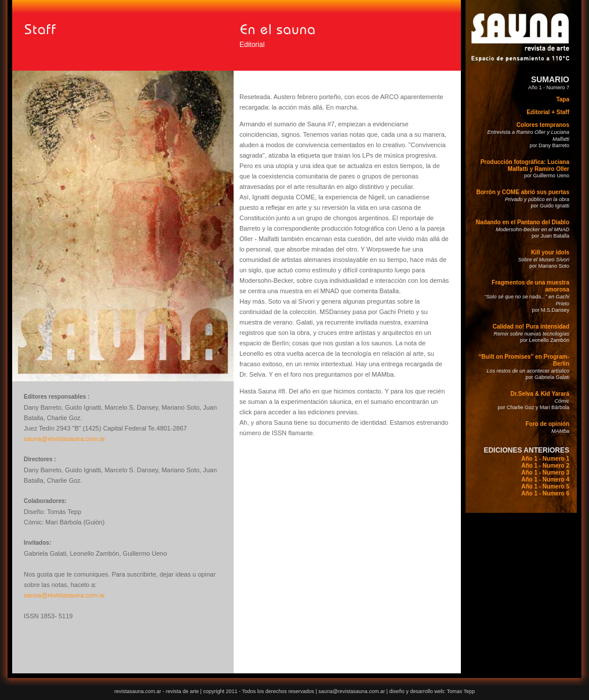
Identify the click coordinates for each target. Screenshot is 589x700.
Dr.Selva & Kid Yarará (540, 394)
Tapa (563, 99)
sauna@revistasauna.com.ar (64, 439)
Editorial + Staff (548, 112)
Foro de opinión (547, 424)
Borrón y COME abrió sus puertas (523, 192)
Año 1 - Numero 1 (545, 459)
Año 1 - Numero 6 (545, 493)
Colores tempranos (543, 125)
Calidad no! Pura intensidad (531, 327)
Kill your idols (550, 252)
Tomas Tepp (461, 691)
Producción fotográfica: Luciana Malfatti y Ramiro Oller (525, 165)
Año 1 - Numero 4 (545, 480)
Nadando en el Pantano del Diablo (523, 222)
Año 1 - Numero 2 (545, 466)
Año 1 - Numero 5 (545, 486)
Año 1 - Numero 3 (545, 473)
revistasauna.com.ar (138, 691)
